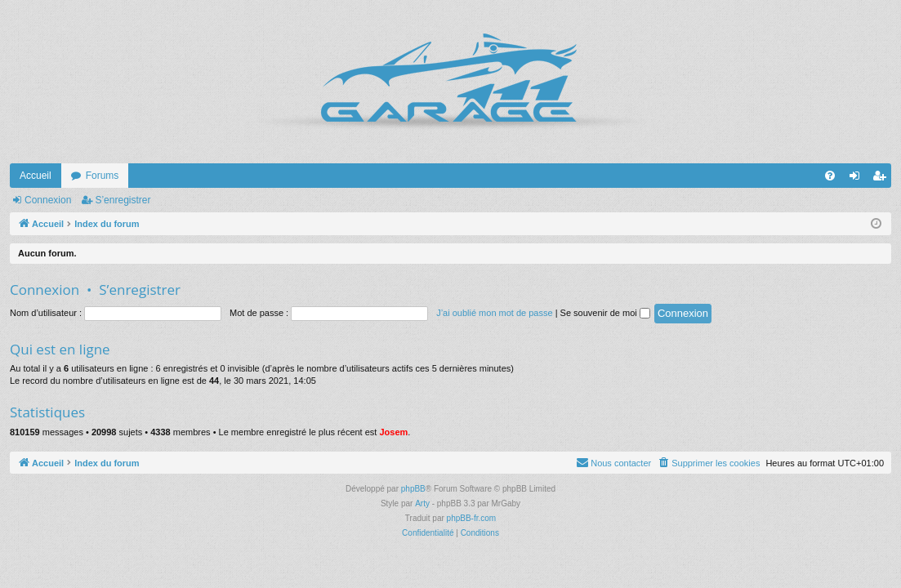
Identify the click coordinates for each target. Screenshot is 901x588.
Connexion (48, 200)
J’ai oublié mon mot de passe (494, 313)
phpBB (413, 489)
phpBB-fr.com (472, 518)
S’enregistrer (123, 200)
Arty (422, 503)
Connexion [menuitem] (858, 179)
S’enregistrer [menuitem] (883, 179)
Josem (393, 432)
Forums (103, 176)
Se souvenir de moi (605, 313)
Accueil (36, 176)
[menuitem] (830, 176)
